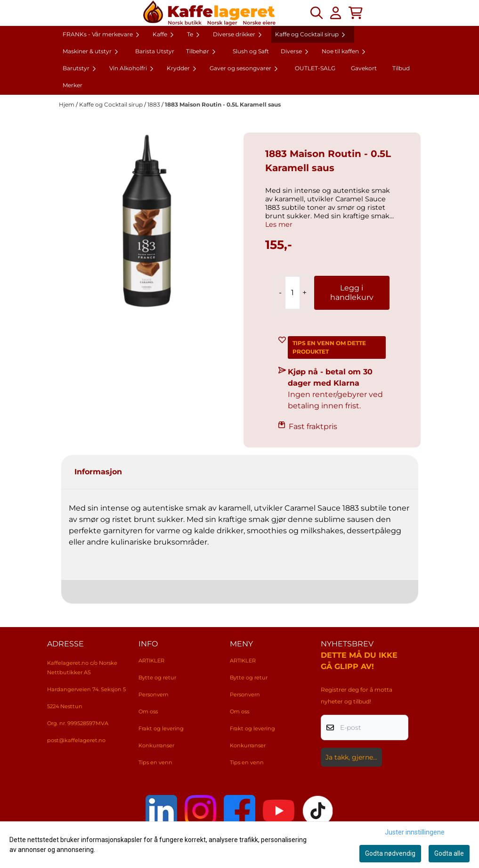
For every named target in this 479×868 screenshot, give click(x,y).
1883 (154, 104)
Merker (73, 85)
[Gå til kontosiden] (336, 13)
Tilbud (401, 68)
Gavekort (364, 68)
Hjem (67, 104)
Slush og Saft (251, 51)
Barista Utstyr (155, 51)
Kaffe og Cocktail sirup (112, 104)
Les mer (279, 224)
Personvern (154, 694)
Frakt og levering (161, 728)
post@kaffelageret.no (76, 740)
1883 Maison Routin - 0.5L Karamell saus (223, 104)
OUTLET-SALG (315, 68)
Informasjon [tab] (98, 472)
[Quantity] (292, 293)
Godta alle (449, 853)
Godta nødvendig (390, 853)
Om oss (148, 711)
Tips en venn (155, 762)
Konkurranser (156, 745)
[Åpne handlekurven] (356, 13)
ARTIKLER (151, 661)
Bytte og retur (157, 678)
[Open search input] (317, 13)
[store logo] (209, 13)
